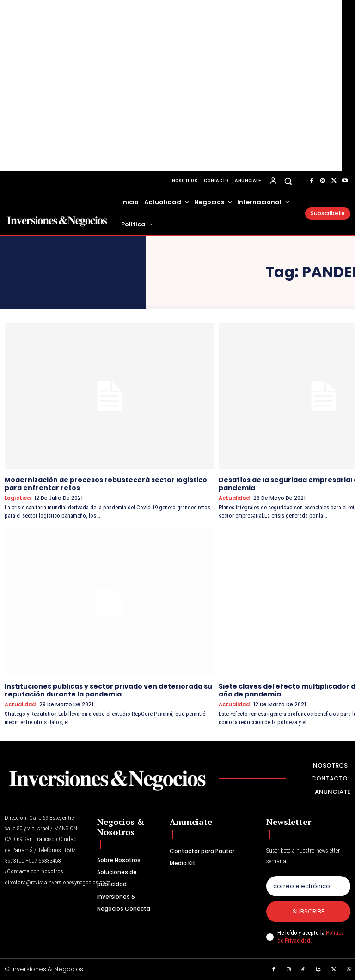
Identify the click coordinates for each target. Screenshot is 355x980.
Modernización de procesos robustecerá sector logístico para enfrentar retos (106, 484)
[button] (288, 181)
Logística (18, 498)
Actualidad (234, 498)
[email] (308, 886)
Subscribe (309, 911)
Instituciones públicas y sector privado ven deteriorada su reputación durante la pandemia (108, 690)
